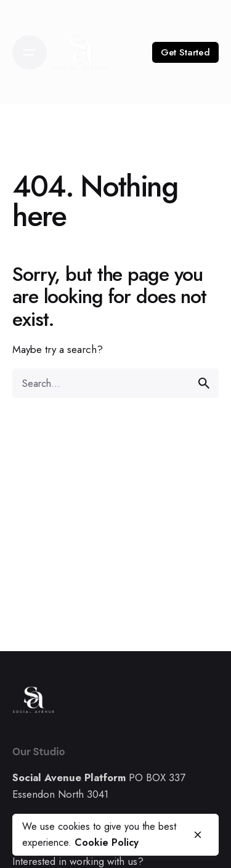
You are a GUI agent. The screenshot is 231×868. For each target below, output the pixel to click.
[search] (204, 383)
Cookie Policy (107, 842)
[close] (198, 835)
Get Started (185, 52)
